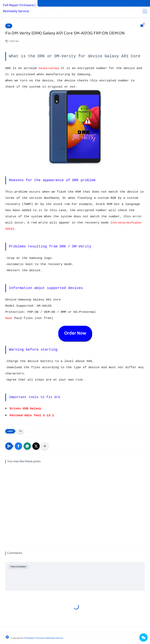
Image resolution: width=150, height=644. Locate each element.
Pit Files (44, 3)
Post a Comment (18, 567)
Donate (97, 3)
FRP (104, 12)
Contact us (85, 3)
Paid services (115, 12)
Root (97, 12)
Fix (91, 12)
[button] (18, 446)
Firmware (52, 12)
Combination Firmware (75, 12)
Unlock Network (133, 12)
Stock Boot (56, 3)
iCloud (147, 12)
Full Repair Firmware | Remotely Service (19, 9)
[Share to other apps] (45, 446)
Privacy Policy (71, 3)
